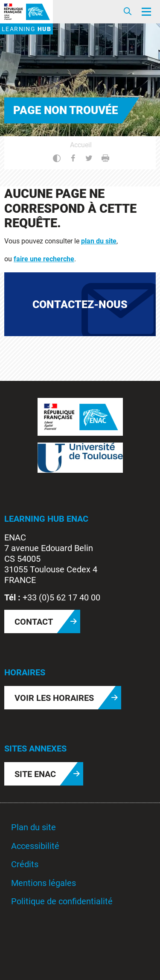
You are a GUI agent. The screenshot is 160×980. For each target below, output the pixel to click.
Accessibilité (35, 846)
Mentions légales (44, 883)
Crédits (25, 864)
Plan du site (33, 827)
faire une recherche (44, 259)
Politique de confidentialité (62, 901)
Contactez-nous (80, 304)
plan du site (99, 241)
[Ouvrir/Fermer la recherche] (128, 12)
